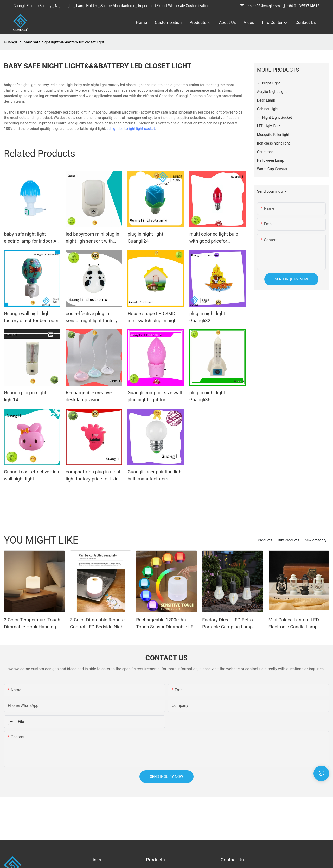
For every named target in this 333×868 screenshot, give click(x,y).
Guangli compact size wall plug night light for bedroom (155, 396)
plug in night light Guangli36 (207, 396)
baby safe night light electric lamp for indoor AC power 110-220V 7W (32, 238)
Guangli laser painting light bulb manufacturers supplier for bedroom (155, 476)
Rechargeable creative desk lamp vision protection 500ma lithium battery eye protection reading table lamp (92, 396)
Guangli (11, 42)
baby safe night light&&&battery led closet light (64, 42)
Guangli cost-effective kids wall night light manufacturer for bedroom (31, 476)
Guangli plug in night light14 (25, 396)
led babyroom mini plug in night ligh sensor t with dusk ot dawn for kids (93, 238)
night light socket (141, 129)
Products (265, 540)
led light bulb (116, 129)
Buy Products (289, 540)
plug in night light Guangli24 (145, 238)
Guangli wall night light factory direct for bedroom (31, 317)
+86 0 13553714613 (300, 6)
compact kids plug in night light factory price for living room (94, 476)
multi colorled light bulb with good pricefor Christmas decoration (214, 238)
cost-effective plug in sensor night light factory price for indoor (92, 317)
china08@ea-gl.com (260, 6)
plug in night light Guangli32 (207, 317)
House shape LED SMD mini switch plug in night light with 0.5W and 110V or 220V (153, 317)
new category (316, 540)
